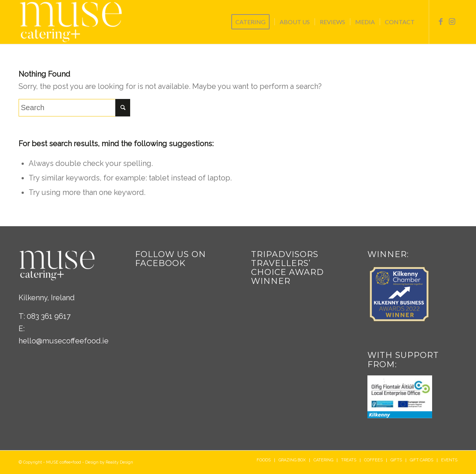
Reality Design (119, 462)
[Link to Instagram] (452, 22)
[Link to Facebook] (441, 22)
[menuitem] (253, 22)
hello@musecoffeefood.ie (64, 341)
